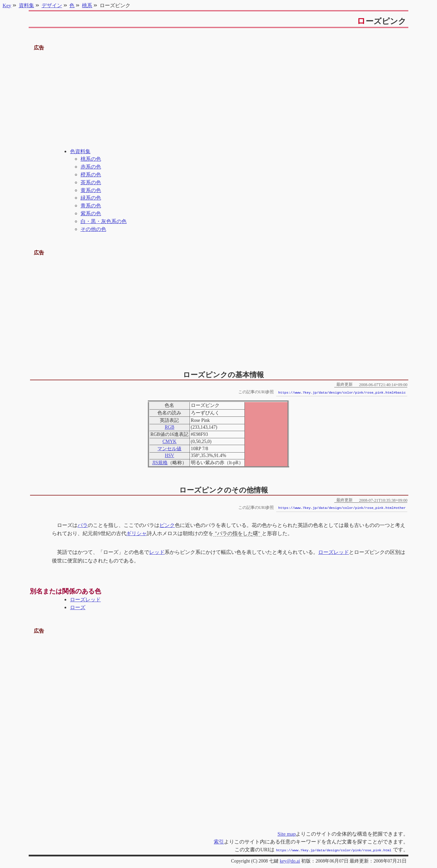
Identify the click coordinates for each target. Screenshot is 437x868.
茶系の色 (91, 182)
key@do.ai (290, 860)
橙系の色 (91, 174)
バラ (83, 525)
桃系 (87, 5)
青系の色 (91, 205)
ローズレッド (334, 552)
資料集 (26, 5)
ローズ (78, 607)
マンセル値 (169, 449)
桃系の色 (91, 159)
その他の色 (93, 229)
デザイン (52, 5)
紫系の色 (91, 213)
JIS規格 (160, 463)
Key (7, 5)
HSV (170, 455)
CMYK (170, 442)
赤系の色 (91, 167)
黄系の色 (91, 190)
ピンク (167, 525)
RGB (169, 427)
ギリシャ (137, 533)
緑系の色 (91, 198)
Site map (287, 834)
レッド (157, 552)
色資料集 (80, 151)
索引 (219, 842)
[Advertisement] (219, 100)
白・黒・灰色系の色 (104, 221)
